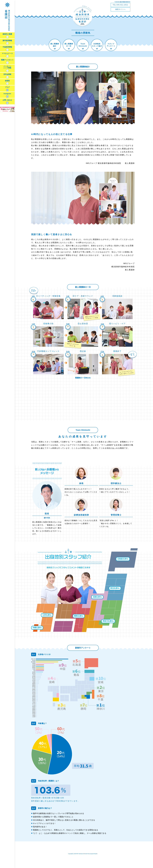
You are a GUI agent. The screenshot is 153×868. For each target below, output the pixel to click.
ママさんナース (7, 53)
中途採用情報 (7, 47)
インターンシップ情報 (7, 67)
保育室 (7, 81)
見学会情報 (7, 74)
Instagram (7, 94)
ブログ (7, 87)
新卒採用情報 (7, 41)
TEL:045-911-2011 (120, 5)
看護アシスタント (7, 60)
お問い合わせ (7, 100)
